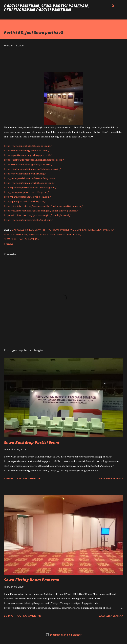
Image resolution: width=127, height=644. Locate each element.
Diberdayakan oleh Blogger (63, 635)
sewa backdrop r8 (16, 234)
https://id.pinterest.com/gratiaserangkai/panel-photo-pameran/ (41, 211)
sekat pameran (105, 230)
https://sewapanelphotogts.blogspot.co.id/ (28, 164)
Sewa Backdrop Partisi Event (32, 443)
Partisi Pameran (70, 230)
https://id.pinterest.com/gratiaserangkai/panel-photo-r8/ (37, 215)
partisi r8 (88, 230)
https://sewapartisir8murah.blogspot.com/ (28, 220)
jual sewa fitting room (44, 230)
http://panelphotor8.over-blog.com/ (25, 201)
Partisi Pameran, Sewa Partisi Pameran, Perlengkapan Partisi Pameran (46, 8)
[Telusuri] (113, 6)
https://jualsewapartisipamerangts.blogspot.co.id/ (32, 169)
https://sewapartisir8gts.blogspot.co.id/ (27, 151)
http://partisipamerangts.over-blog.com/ (28, 197)
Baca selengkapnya (111, 478)
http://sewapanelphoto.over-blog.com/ (26, 192)
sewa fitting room (68, 234)
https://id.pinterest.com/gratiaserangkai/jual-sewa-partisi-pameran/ (43, 206)
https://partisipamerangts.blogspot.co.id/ (28, 155)
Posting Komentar (29, 478)
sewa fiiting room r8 (42, 234)
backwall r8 (20, 230)
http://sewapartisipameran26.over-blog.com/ (30, 178)
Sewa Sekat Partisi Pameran (22, 239)
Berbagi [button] (9, 244)
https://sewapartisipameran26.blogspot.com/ (30, 183)
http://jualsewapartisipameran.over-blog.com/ (30, 188)
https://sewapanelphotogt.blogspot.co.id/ (28, 146)
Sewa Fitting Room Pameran (32, 580)
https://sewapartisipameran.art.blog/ (25, 174)
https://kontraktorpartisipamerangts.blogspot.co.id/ (34, 160)
